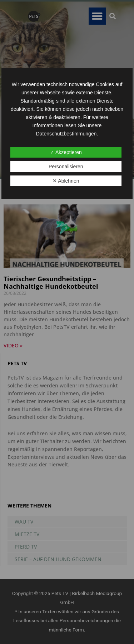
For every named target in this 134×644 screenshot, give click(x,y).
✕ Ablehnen (66, 181)
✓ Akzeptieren (66, 152)
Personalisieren (66, 167)
